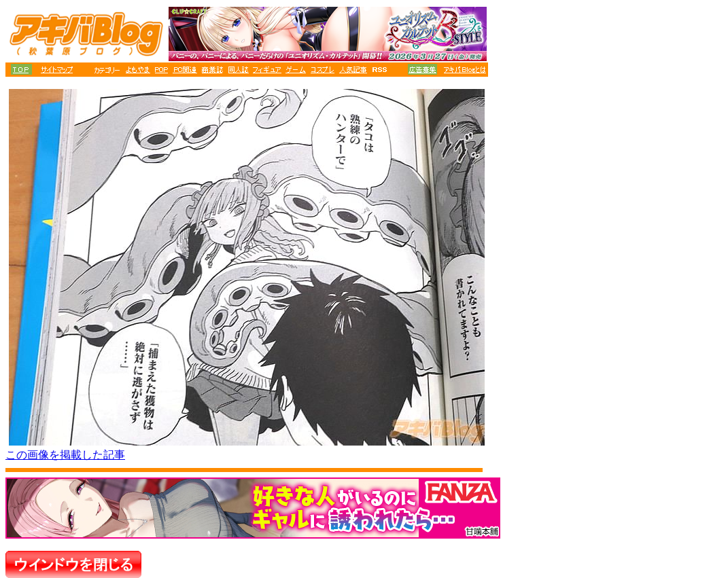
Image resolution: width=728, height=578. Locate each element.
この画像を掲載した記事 (65, 455)
